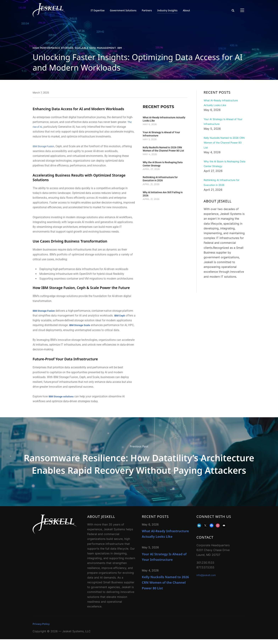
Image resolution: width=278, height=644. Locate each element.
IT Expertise (98, 10)
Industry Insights (167, 10)
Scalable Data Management (95, 48)
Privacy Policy (42, 629)
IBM (120, 48)
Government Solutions (123, 10)
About (186, 10)
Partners (147, 10)
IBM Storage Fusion (45, 146)
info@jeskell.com (208, 580)
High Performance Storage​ (53, 48)
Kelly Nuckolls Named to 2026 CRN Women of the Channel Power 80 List (165, 587)
